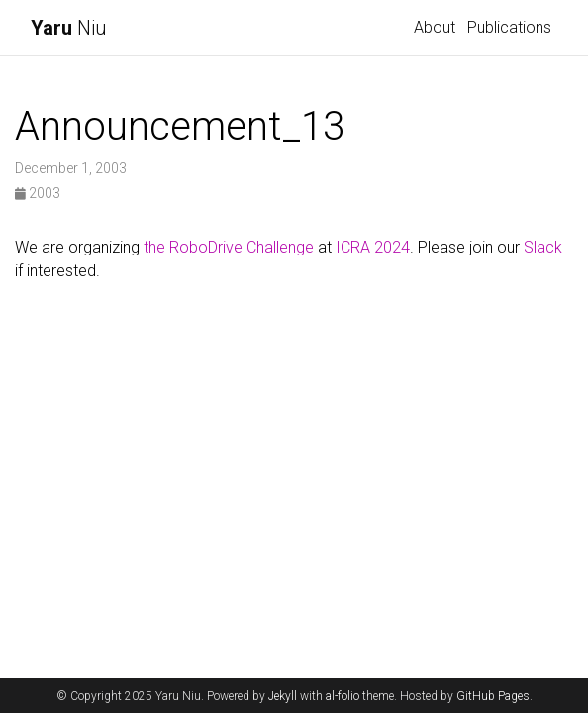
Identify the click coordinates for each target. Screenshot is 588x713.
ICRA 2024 (373, 247)
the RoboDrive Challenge (229, 247)
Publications (509, 27)
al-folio (343, 696)
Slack (543, 247)
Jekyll (283, 696)
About (435, 27)
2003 (38, 193)
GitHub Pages (493, 696)
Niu (69, 28)
